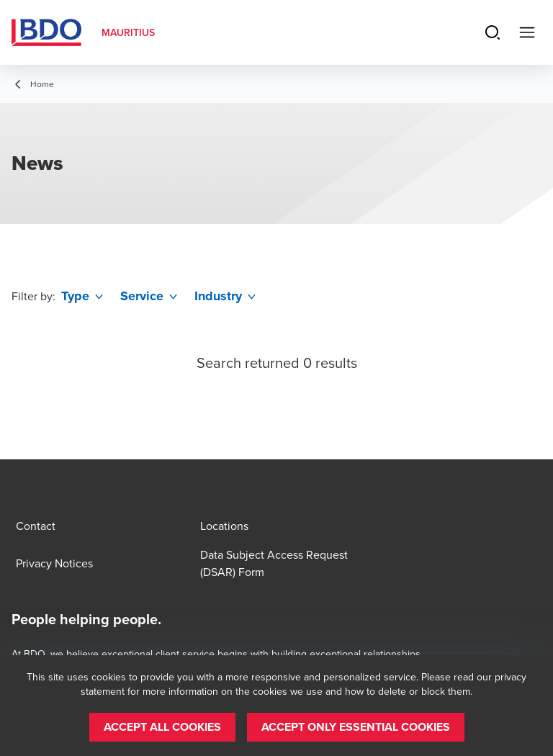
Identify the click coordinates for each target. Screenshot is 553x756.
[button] (162, 727)
